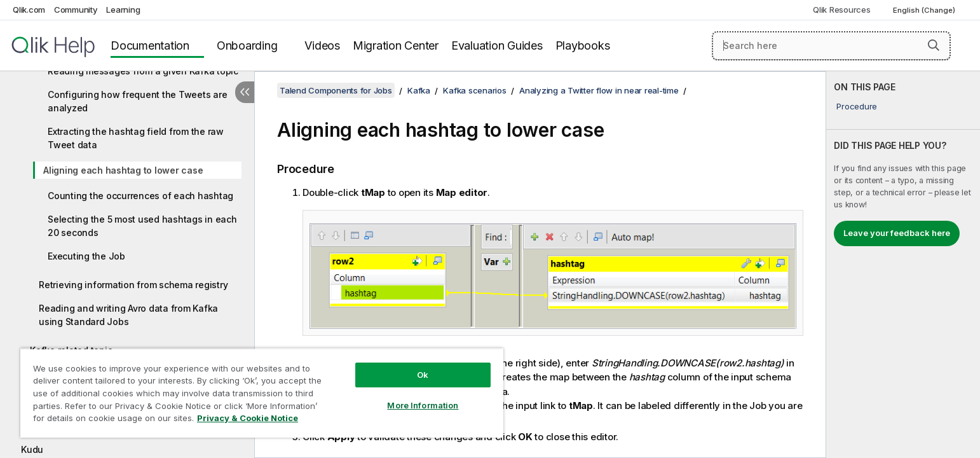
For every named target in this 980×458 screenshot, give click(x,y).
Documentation (150, 45)
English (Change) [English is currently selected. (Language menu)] (925, 10)
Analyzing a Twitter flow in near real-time (599, 90)
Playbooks (583, 45)
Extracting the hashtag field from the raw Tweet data (136, 138)
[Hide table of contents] (245, 92)
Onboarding (247, 45)
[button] (934, 45)
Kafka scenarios (474, 90)
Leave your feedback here (897, 233)
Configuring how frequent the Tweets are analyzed (137, 101)
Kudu (32, 449)
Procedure (857, 106)
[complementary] (903, 265)
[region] (262, 393)
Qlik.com (29, 10)
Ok (423, 375)
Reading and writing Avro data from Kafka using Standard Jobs (128, 315)
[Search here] (831, 46)
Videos (322, 45)
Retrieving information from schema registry (133, 285)
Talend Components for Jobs (336, 90)
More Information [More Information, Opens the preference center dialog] (423, 405)
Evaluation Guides (497, 45)
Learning (123, 10)
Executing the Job (86, 256)
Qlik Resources (842, 10)
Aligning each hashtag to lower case (123, 170)
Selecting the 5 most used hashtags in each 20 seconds (142, 226)
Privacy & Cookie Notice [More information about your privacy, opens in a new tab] (248, 418)
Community (76, 10)
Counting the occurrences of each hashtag (140, 196)
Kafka (419, 90)
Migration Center (396, 45)
